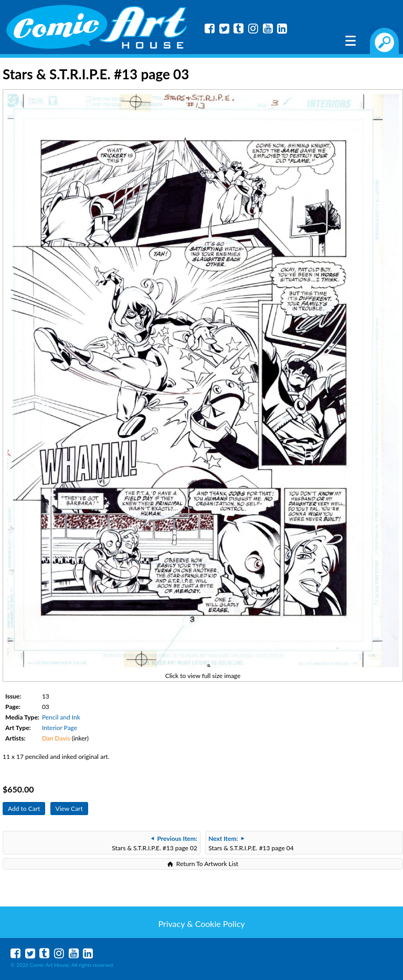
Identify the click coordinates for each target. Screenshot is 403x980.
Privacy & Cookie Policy (201, 924)
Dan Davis (56, 738)
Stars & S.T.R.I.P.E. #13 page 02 (155, 843)
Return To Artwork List (207, 864)
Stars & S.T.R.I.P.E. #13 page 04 (251, 843)
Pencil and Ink (61, 717)
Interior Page (60, 728)
